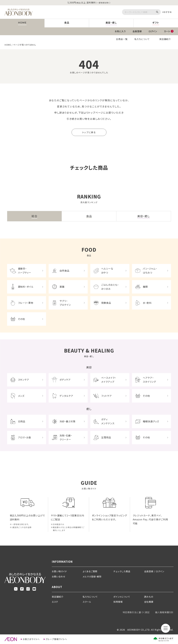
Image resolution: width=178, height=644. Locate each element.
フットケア (106, 396)
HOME (8, 45)
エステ (55, 602)
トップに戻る (89, 132)
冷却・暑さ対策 (67, 421)
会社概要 (149, 602)
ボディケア (65, 380)
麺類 (145, 287)
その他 (22, 319)
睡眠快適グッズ (151, 421)
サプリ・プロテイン (65, 303)
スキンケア (24, 380)
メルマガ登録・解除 (92, 577)
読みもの (149, 597)
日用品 (22, 421)
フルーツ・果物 (26, 303)
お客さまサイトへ (31, 639)
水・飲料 (147, 303)
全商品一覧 (122, 39)
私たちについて (142, 39)
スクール (87, 602)
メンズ (21, 396)
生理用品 (106, 437)
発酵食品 (106, 303)
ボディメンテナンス (108, 421)
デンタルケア (66, 396)
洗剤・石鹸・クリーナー (66, 437)
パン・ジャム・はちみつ (150, 271)
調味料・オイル (26, 287)
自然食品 (64, 271)
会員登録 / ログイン (154, 571)
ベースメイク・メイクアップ (109, 380)
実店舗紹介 (165, 39)
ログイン (153, 31)
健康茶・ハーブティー (25, 271)
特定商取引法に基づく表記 (136, 612)
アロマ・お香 (25, 437)
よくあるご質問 (90, 571)
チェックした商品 (122, 571)
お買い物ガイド (59, 571)
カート (169, 31)
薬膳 (62, 287)
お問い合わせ (59, 577)
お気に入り (120, 31)
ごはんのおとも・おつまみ (110, 287)
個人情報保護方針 (164, 612)
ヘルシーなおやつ (107, 271)
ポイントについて (122, 597)
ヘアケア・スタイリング (149, 380)
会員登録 (137, 31)
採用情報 (118, 602)
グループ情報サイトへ (56, 639)
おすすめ (168, 12)
